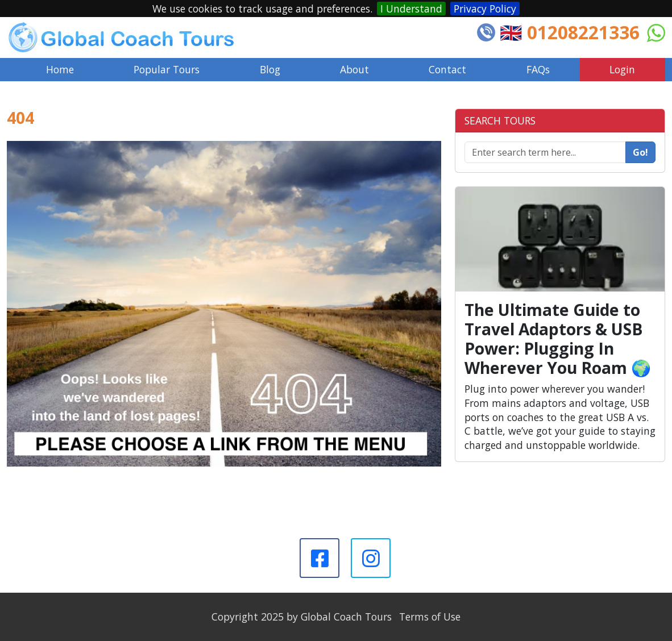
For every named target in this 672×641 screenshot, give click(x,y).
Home (60, 69)
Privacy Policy (485, 9)
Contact (447, 69)
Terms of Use (430, 617)
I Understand (411, 9)
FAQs (538, 69)
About (354, 69)
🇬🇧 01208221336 (570, 32)
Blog (270, 69)
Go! (640, 152)
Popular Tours (167, 69)
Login (622, 69)
